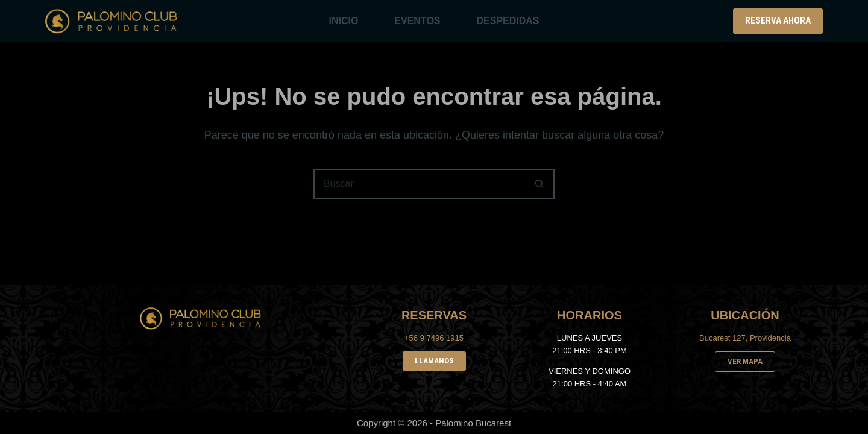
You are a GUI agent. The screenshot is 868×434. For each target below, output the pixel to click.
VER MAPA (745, 361)
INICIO (343, 21)
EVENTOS (417, 21)
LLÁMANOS (434, 361)
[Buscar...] (419, 184)
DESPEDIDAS (508, 21)
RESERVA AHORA (778, 20)
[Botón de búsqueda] (539, 184)
